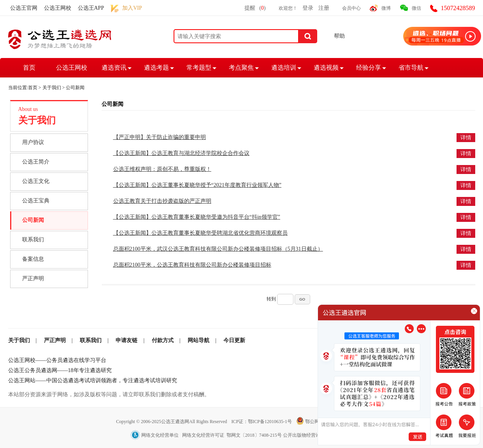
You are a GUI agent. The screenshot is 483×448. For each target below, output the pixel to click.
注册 (324, 8)
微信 (416, 8)
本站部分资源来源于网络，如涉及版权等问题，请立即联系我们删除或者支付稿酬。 (109, 394)
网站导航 (198, 340)
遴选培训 (284, 68)
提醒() (255, 8)
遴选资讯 (114, 68)
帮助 (339, 36)
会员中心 (351, 8)
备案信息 (33, 259)
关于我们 (52, 88)
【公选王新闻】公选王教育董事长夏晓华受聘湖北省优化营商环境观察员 (200, 233)
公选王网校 (58, 8)
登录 (308, 8)
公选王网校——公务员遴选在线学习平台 (57, 360)
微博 (386, 8)
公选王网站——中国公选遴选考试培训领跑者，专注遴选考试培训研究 (93, 380)
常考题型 (199, 68)
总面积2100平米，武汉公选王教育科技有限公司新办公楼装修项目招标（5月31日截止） (218, 249)
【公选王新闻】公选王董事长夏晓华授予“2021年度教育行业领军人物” (197, 185)
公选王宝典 (36, 201)
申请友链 (126, 340)
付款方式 (163, 340)
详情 (466, 138)
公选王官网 (24, 8)
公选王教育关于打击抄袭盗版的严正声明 (162, 201)
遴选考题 (156, 68)
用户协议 (33, 142)
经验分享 (369, 68)
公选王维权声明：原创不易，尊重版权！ (162, 169)
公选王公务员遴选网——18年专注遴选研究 (60, 370)
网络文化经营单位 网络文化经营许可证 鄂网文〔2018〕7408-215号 (207, 435)
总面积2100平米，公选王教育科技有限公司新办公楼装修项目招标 (192, 265)
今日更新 (234, 340)
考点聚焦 (241, 68)
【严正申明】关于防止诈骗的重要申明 (160, 137)
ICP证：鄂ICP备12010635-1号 (262, 422)
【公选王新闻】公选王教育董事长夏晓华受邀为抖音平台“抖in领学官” (197, 217)
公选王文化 (36, 181)
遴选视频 (326, 68)
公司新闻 (33, 220)
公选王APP (91, 8)
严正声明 (33, 278)
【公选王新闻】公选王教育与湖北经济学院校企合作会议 (181, 153)
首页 (29, 68)
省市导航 (411, 68)
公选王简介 (36, 162)
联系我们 (33, 240)
